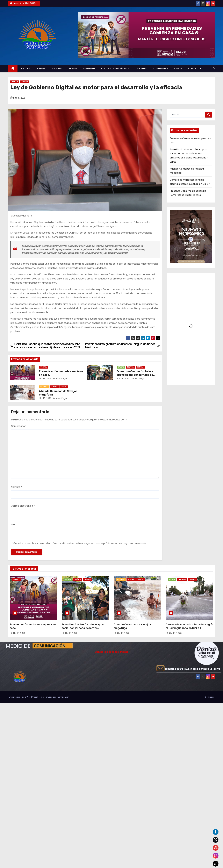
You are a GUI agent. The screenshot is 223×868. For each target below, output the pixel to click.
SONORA (41, 69)
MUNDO (73, 69)
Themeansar (63, 697)
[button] (214, 68)
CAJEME (121, 367)
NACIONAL (57, 69)
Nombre (17, 487)
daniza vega (60, 378)
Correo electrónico (23, 506)
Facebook (113, 652)
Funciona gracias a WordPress (23, 697)
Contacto (209, 697)
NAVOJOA (44, 387)
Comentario (19, 426)
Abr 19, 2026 (45, 378)
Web (14, 524)
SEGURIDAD (89, 69)
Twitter (124, 652)
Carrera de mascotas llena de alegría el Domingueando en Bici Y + (189, 626)
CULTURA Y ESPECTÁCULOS (115, 69)
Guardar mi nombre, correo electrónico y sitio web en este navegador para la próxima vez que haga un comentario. (80, 543)
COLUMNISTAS (160, 69)
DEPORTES (141, 69)
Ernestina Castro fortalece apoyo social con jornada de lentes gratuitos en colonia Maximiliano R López (84, 630)
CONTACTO (194, 69)
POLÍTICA (26, 69)
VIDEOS (178, 69)
